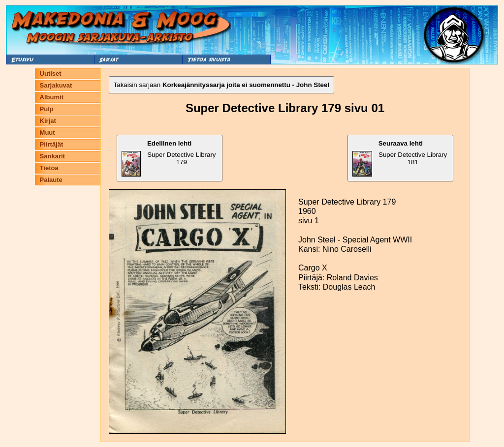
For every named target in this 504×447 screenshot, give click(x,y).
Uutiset (51, 74)
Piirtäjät (52, 144)
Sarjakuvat (56, 85)
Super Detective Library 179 (169, 158)
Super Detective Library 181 (400, 158)
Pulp (47, 109)
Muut (47, 133)
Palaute (51, 180)
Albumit (52, 97)
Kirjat (48, 121)
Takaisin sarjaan (222, 85)
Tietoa (49, 168)
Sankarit (52, 156)
